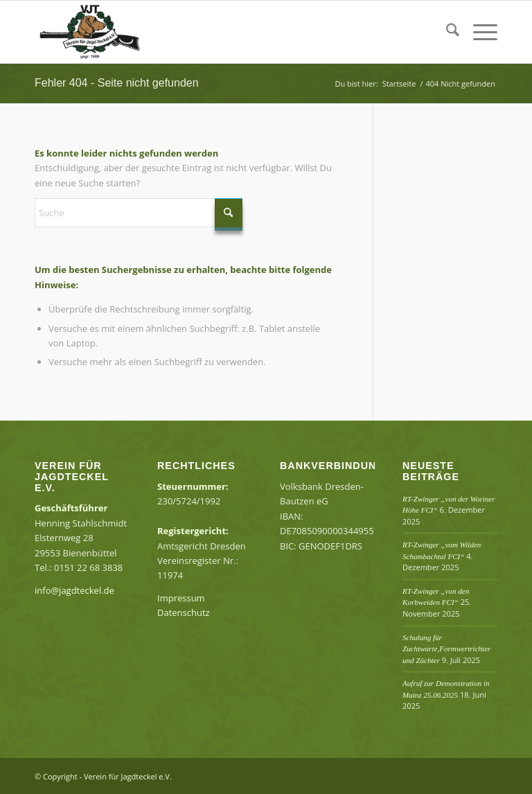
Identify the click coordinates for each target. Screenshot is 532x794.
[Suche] (446, 32)
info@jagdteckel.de (74, 590)
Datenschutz (184, 612)
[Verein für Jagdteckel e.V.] (103, 32)
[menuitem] (446, 32)
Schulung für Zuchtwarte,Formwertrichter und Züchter (446, 649)
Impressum (181, 598)
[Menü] (478, 32)
